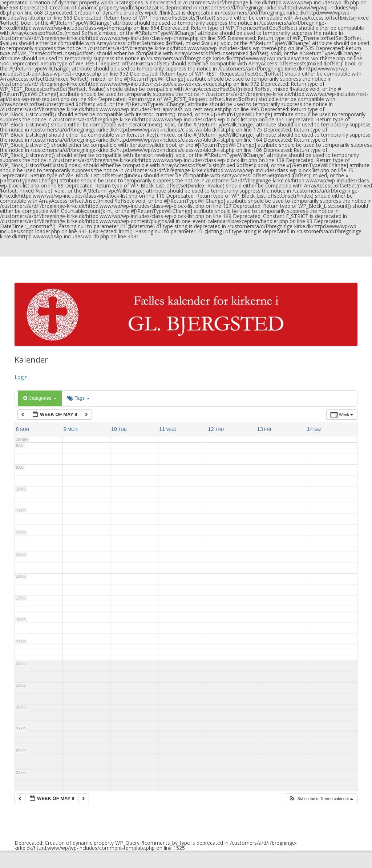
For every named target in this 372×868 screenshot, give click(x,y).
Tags (78, 398)
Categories (40, 398)
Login (21, 377)
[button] (321, 799)
